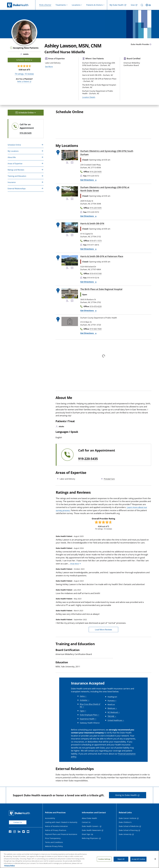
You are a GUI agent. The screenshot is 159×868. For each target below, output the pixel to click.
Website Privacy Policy (54, 846)
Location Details (89, 97)
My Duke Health (117, 5)
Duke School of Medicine (129, 826)
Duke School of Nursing (128, 830)
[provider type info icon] (151, 45)
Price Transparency (53, 838)
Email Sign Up (87, 834)
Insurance (12, 182)
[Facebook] (11, 832)
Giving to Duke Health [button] (126, 795)
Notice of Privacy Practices (56, 830)
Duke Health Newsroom (91, 830)
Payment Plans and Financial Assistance (61, 834)
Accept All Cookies (138, 860)
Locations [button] (76, 5)
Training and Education (17, 176)
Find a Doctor (45, 5)
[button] (76, 564)
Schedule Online (14, 145)
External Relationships (17, 188)
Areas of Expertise (15, 163)
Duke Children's (125, 822)
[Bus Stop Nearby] (72, 163)
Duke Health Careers (90, 826)
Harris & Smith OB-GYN (92, 223)
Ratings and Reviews (16, 170)
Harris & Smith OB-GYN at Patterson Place (102, 256)
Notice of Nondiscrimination (56, 826)
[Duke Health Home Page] (20, 813)
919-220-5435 (88, 459)
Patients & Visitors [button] (95, 5)
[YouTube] (29, 832)
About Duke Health (89, 818)
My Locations (13, 151)
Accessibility (50, 818)
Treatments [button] (61, 5)
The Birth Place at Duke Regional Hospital (101, 289)
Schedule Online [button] (24, 60)
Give (133, 5)
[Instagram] (15, 832)
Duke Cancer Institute (128, 818)
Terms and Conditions (54, 842)
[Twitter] (24, 832)
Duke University (125, 834)
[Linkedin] (20, 832)
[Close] (155, 860)
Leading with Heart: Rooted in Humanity (61, 822)
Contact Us (18, 822)
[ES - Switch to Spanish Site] (149, 5)
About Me (12, 157)
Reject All (121, 860)
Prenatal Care (109, 479)
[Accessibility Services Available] (67, 163)
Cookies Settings (104, 860)
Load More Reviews (104, 630)
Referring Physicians (90, 838)
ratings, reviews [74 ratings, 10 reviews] (24, 74)
